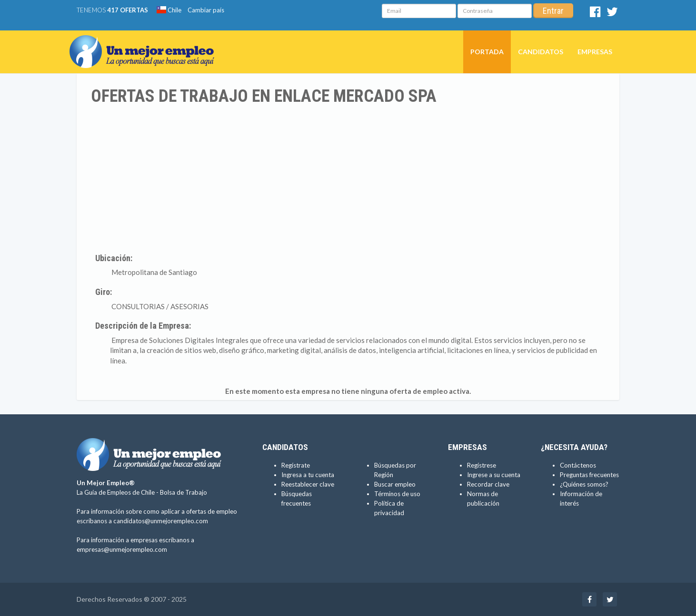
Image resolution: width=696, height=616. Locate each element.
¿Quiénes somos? (584, 484)
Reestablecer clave (308, 484)
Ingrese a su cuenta (494, 475)
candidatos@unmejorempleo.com (161, 521)
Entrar (553, 11)
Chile (169, 10)
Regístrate (296, 465)
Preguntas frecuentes (589, 475)
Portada (487, 52)
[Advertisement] (348, 177)
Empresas (595, 52)
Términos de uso (397, 494)
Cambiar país (206, 10)
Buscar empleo (395, 484)
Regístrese (482, 465)
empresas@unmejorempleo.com (122, 549)
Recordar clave (488, 484)
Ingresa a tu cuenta (308, 475)
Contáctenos (578, 465)
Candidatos (541, 52)
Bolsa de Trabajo (184, 492)
